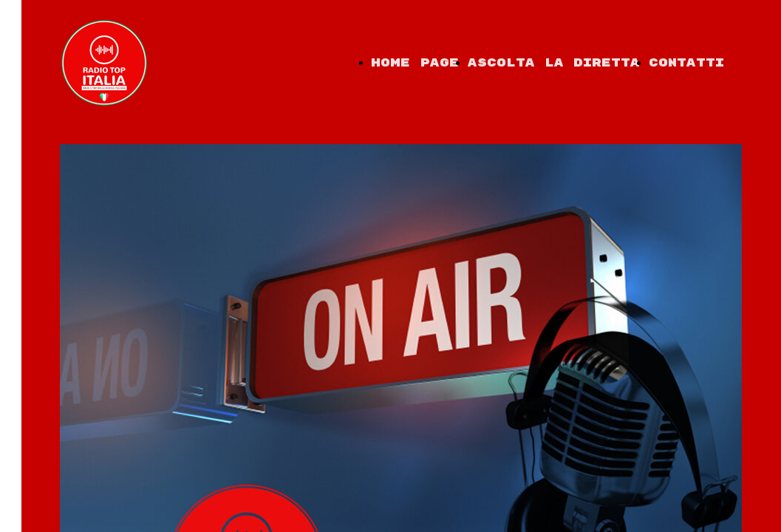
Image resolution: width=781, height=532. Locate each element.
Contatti (686, 63)
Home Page (415, 63)
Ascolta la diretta (554, 63)
